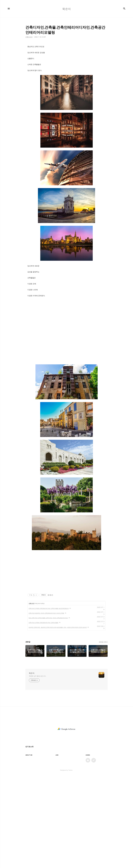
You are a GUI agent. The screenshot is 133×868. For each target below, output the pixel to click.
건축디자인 (32, 603)
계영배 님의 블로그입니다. (37, 676)
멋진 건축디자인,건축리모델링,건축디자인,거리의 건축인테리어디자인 (48, 618)
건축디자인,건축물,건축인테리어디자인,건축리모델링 (43, 623)
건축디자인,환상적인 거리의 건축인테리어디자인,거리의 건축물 (46, 613)
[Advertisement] (66, 315)
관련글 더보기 (103, 642)
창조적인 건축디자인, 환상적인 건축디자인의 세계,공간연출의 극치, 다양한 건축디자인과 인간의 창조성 (58, 627)
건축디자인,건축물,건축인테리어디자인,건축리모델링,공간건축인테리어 (49, 608)
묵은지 (32, 673)
